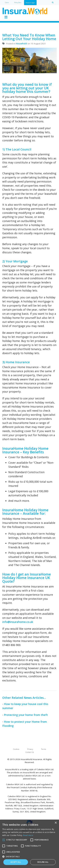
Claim (7, 2)
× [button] (56, 823)
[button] (29, 857)
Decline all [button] (43, 862)
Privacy (30, 749)
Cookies (16, 749)
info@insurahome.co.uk (18, 622)
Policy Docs (18, 2)
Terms (44, 749)
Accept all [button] (16, 862)
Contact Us (29, 752)
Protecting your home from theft (26, 715)
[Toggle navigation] (6, 17)
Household (21, 44)
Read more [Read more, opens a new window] (28, 835)
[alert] (29, 844)
